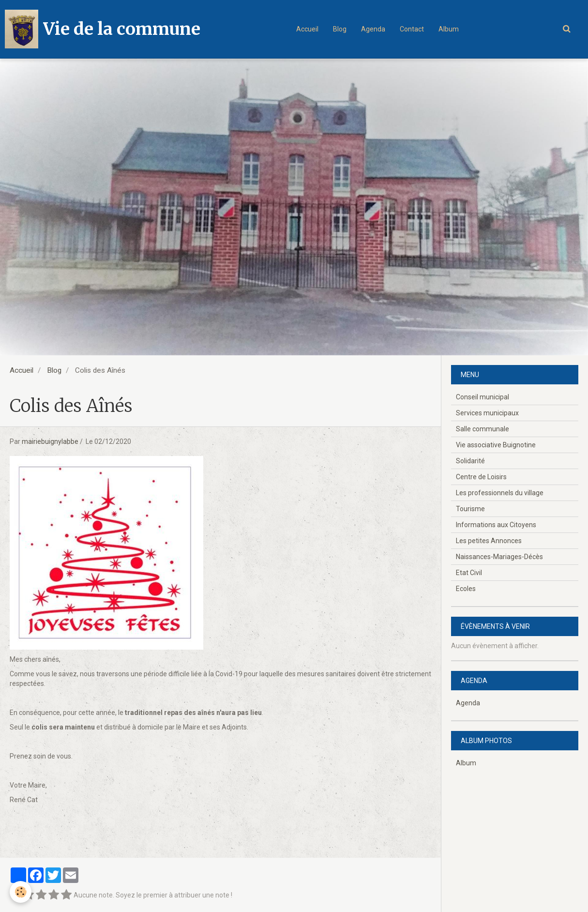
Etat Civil (469, 573)
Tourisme (470, 509)
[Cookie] (21, 892)
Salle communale (482, 429)
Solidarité (470, 461)
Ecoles (466, 589)
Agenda (373, 29)
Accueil (307, 29)
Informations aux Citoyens (496, 525)
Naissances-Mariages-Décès (499, 557)
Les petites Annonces (489, 541)
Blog (340, 29)
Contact (412, 29)
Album (449, 29)
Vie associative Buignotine (496, 445)
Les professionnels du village (500, 493)
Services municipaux (487, 413)
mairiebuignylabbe (50, 441)
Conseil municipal (482, 397)
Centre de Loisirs (481, 477)
